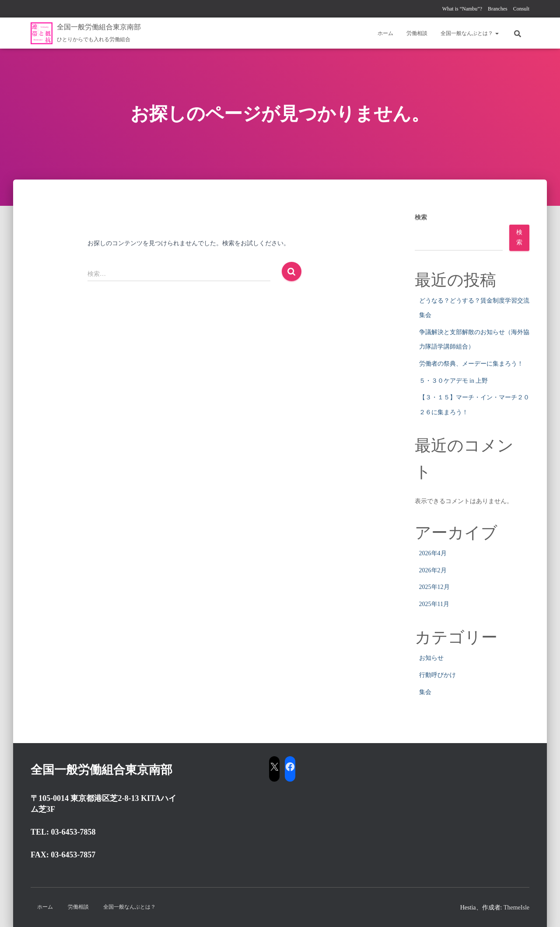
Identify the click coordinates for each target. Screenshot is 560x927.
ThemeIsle (516, 908)
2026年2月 (433, 570)
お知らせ (431, 658)
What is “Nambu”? (462, 9)
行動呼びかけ (437, 675)
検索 (421, 217)
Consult (521, 9)
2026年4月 (433, 553)
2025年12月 (434, 587)
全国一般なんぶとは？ (470, 33)
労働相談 (417, 33)
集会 (425, 692)
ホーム (385, 33)
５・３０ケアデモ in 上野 (454, 381)
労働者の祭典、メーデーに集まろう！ (471, 364)
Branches (498, 9)
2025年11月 (434, 604)
